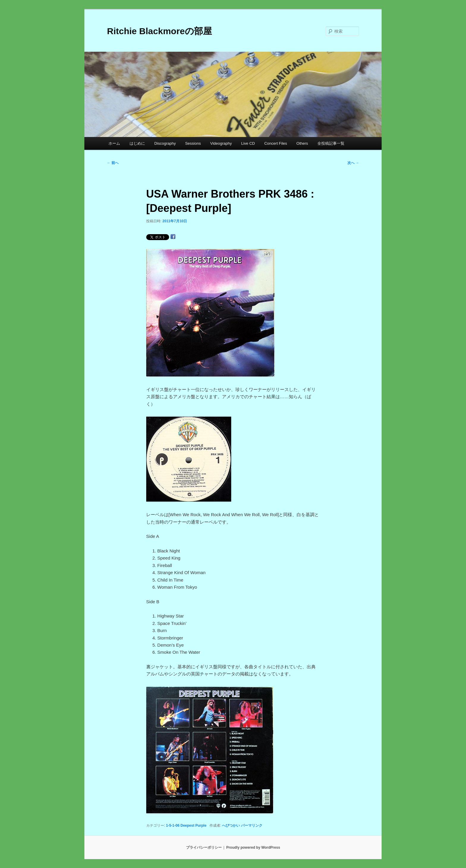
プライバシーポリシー (204, 847)
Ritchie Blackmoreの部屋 (159, 31)
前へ (113, 163)
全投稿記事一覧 (331, 143)
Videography (221, 143)
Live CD (248, 143)
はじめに (137, 143)
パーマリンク (252, 826)
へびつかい (231, 826)
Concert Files (276, 143)
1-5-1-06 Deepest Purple (186, 826)
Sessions (193, 143)
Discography (165, 143)
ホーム (114, 143)
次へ (353, 163)
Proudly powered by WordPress (253, 847)
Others (302, 143)
